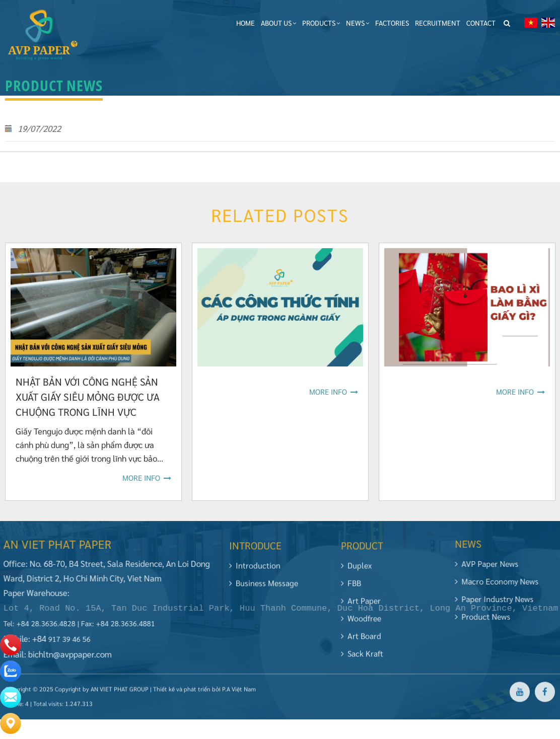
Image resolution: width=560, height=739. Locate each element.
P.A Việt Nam (239, 693)
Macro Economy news (501, 581)
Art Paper (361, 605)
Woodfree (361, 622)
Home (246, 23)
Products (321, 23)
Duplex (356, 570)
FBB (351, 587)
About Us (278, 23)
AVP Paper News (491, 564)
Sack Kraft (362, 658)
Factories (392, 23)
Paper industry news (498, 599)
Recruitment (438, 23)
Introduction (255, 570)
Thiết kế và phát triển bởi (187, 693)
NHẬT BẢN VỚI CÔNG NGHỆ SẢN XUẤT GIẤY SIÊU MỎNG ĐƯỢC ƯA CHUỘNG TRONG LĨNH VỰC (88, 397)
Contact (481, 23)
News (358, 23)
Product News (486, 616)
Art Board (361, 640)
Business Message (264, 587)
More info (147, 477)
